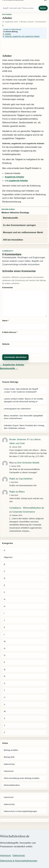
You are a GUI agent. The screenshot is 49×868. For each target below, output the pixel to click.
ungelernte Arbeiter (18, 181)
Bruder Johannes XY (20, 439)
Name (5, 321)
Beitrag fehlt (9, 757)
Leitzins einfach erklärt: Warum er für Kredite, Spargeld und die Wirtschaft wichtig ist (24, 400)
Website (6, 344)
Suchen (43, 8)
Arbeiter (8, 34)
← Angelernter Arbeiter (12, 365)
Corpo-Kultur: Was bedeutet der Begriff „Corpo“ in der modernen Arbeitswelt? (21, 390)
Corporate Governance (24, 512)
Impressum (9, 771)
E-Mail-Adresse (10, 332)
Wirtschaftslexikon (12, 785)
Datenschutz (9, 764)
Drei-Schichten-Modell (28, 463)
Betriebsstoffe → (9, 368)
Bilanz (22, 492)
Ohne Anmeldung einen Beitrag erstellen (22, 778)
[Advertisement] (24, 47)
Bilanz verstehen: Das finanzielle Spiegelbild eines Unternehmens (23, 417)
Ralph (12, 479)
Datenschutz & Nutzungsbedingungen (20, 811)
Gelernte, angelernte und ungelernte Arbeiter (22, 36)
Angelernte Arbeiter (14, 177)
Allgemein (8, 557)
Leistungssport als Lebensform (17, 409)
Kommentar (8, 287)
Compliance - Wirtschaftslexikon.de (27, 508)
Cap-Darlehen (26, 479)
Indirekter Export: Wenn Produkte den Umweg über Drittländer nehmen (24, 427)
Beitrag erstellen (11, 750)
